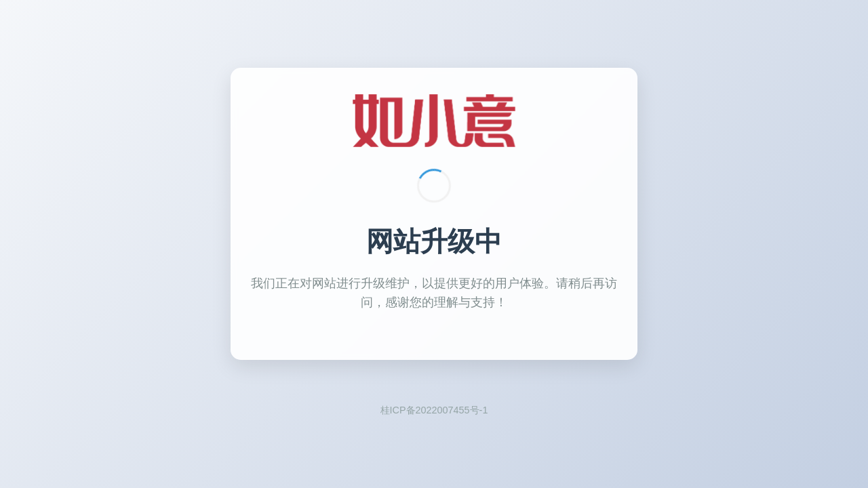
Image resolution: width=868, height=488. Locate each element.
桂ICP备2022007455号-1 (434, 410)
